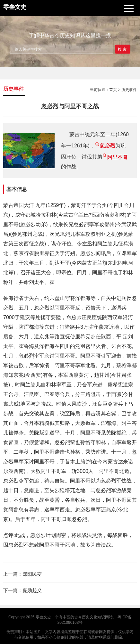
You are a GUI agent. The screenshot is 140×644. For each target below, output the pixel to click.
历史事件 (129, 90)
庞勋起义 (32, 590)
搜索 (123, 49)
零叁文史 (43, 617)
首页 (113, 90)
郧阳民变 (32, 574)
